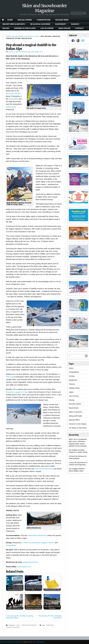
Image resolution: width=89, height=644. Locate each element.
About (71, 368)
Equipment (60, 24)
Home (10, 20)
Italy (37, 36)
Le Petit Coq (26, 543)
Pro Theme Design (39, 642)
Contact (79, 28)
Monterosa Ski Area (14, 93)
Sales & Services (75, 412)
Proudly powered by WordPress (11, 642)
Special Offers (25, 20)
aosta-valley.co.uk (24, 567)
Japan (71, 392)
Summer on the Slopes (25, 28)
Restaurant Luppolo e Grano (17, 392)
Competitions (44, 20)
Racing (6, 28)
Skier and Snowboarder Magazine (44, 8)
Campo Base (11, 107)
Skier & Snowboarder (18, 52)
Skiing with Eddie (75, 416)
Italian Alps (50, 625)
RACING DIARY (75, 404)
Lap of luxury (47, 28)
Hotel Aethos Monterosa (44, 469)
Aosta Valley (13, 99)
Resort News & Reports (14, 24)
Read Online (64, 28)
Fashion (75, 24)
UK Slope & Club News (40, 24)
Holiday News (62, 20)
